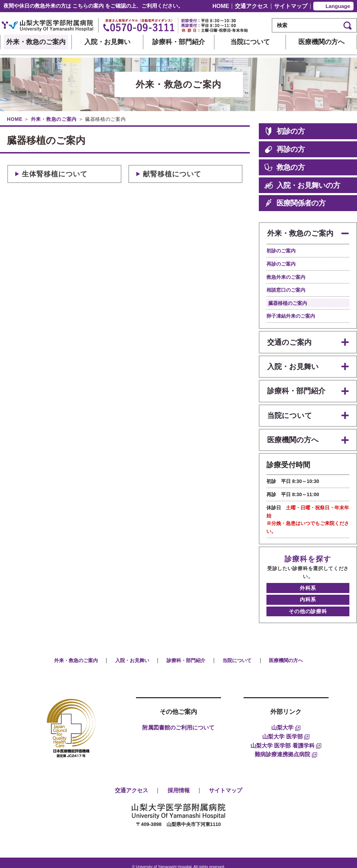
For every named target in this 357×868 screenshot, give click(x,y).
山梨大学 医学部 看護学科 (286, 737)
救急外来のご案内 (286, 276)
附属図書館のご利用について (178, 720)
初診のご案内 (281, 250)
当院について (250, 42)
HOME (221, 6)
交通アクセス (252, 6)
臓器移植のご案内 (288, 302)
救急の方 (284, 167)
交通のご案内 (289, 340)
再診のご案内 (281, 262)
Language (338, 6)
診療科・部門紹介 (179, 42)
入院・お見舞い (107, 42)
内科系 (308, 591)
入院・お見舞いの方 (302, 185)
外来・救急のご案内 (36, 42)
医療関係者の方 (295, 203)
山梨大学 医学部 (286, 728)
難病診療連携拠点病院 (286, 746)
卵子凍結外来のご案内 (291, 315)
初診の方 (284, 131)
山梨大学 (286, 720)
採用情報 (179, 782)
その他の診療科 (308, 603)
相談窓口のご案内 (286, 289)
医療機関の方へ (321, 42)
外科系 (308, 580)
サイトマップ (291, 6)
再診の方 (284, 149)
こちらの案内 (88, 6)
